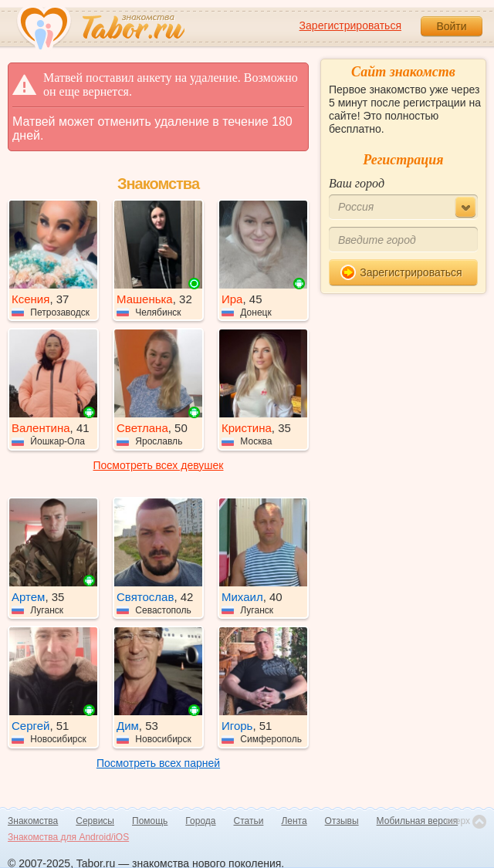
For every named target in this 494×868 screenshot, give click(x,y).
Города (200, 821)
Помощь (150, 821)
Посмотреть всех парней (158, 763)
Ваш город (357, 183)
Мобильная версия (418, 821)
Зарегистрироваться (350, 25)
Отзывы (342, 821)
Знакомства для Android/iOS (68, 837)
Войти (451, 26)
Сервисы (95, 821)
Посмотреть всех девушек (159, 465)
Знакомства (33, 821)
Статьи (249, 821)
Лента (294, 821)
